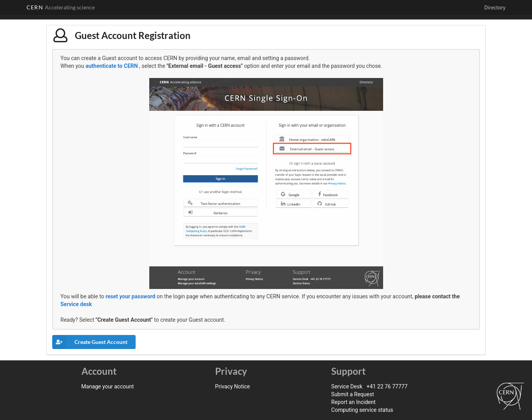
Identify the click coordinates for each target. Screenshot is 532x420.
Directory (495, 7)
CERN (61, 7)
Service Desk (347, 386)
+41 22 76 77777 (387, 386)
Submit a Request (353, 394)
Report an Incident (353, 402)
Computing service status (362, 410)
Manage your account (108, 386)
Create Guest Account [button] (90, 342)
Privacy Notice (232, 386)
